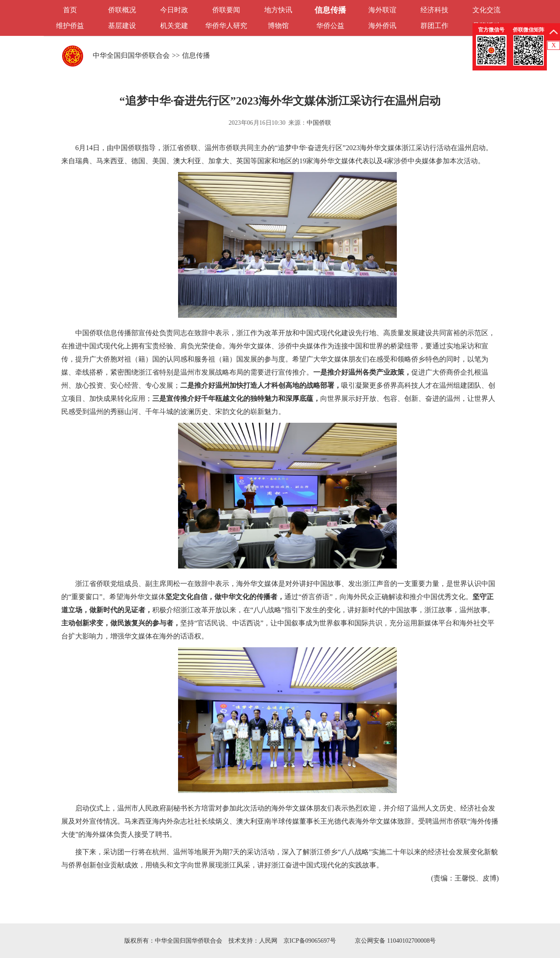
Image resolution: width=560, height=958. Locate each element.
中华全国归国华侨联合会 (131, 55)
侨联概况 (122, 10)
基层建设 (122, 26)
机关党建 (174, 26)
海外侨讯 (382, 26)
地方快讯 (278, 10)
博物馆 (278, 26)
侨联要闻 (226, 10)
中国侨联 (319, 123)
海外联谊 (382, 10)
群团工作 (434, 26)
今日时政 (174, 10)
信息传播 (330, 10)
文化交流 (486, 10)
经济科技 (434, 10)
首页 (70, 10)
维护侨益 (70, 26)
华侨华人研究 (226, 26)
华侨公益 (330, 26)
